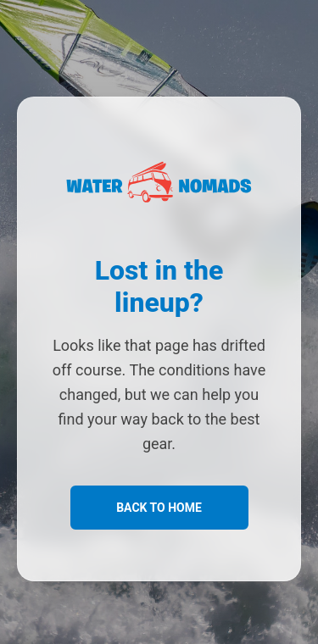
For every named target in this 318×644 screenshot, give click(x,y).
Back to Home (159, 508)
